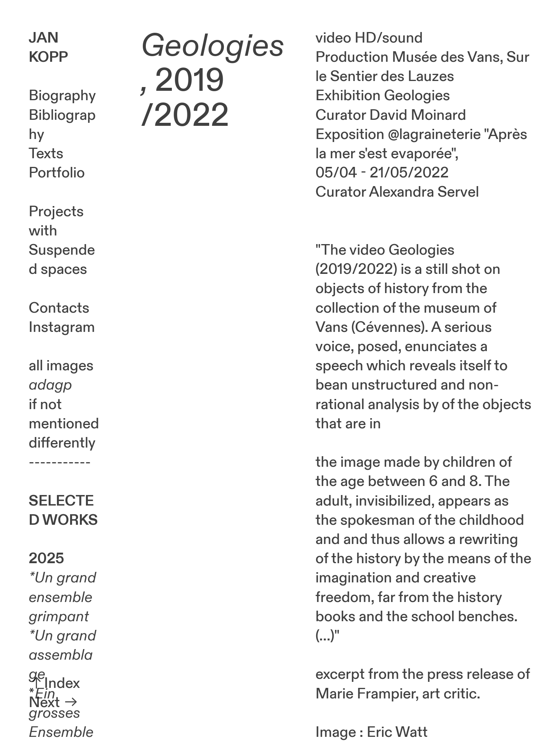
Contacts (59, 308)
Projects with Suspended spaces (62, 241)
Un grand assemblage (62, 655)
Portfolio (57, 173)
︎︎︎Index (54, 683)
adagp (50, 385)
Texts (46, 154)
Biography (62, 96)
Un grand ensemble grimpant (62, 597)
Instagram (62, 327)
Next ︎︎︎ (54, 703)
